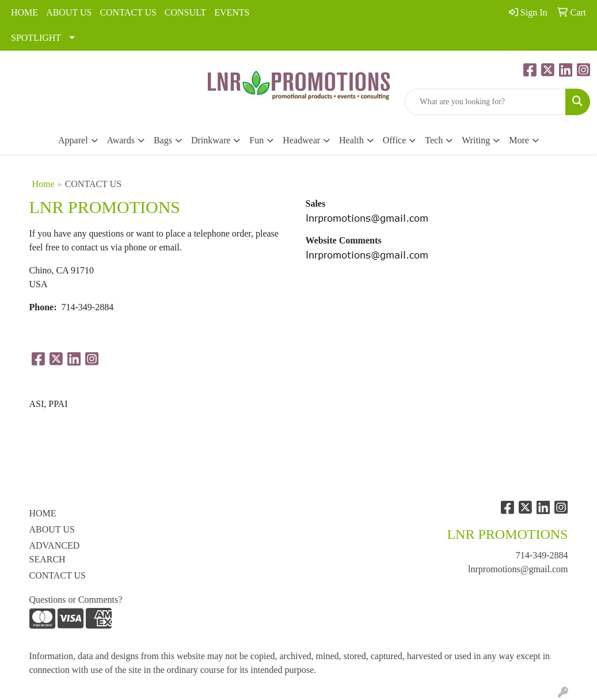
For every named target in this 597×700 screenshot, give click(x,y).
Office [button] (395, 140)
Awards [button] (121, 140)
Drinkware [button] (211, 140)
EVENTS (232, 12)
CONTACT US (128, 12)
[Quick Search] (485, 102)
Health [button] (351, 140)
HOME (24, 12)
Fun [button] (256, 140)
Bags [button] (163, 140)
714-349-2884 (542, 555)
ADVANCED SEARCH (55, 552)
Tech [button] (434, 140)
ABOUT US (69, 12)
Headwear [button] (301, 140)
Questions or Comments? (76, 600)
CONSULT (185, 12)
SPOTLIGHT (36, 38)
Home (43, 184)
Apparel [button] (73, 140)
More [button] (519, 140)
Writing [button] (476, 140)
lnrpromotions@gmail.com (518, 569)
